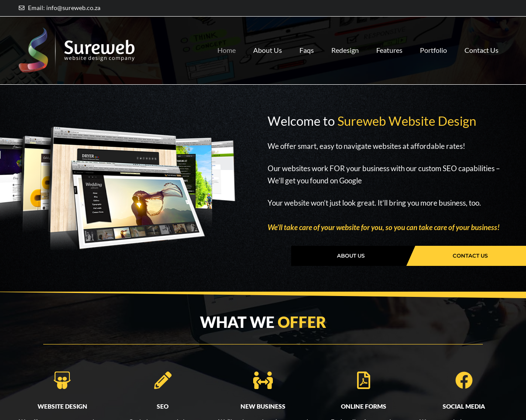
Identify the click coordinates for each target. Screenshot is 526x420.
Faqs (305, 40)
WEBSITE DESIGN (62, 406)
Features (388, 40)
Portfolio (432, 40)
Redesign (344, 40)
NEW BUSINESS (263, 406)
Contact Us (429, 60)
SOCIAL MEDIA (464, 406)
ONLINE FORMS (364, 406)
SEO (163, 406)
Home (225, 40)
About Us (266, 40)
